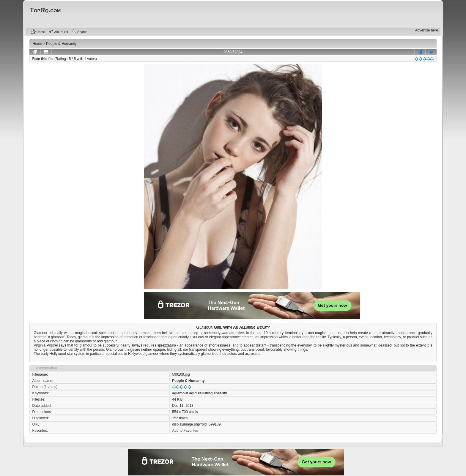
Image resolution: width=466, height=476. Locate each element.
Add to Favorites (185, 431)
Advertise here (427, 30)
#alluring (205, 393)
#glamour (180, 393)
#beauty (220, 393)
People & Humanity (188, 381)
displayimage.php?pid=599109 (196, 424)
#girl (193, 393)
